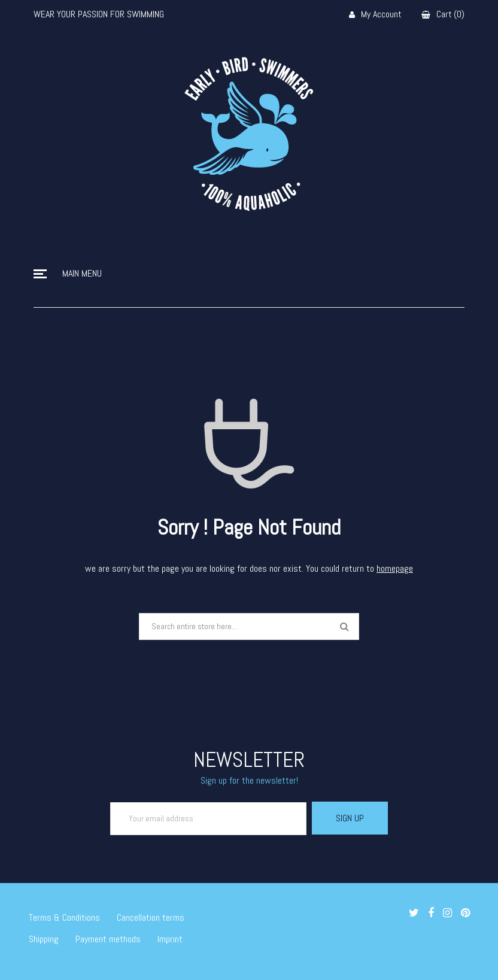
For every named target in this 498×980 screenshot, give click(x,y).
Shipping (44, 939)
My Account (375, 15)
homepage (395, 568)
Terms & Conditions (64, 917)
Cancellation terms (151, 917)
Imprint (170, 939)
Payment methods (108, 939)
